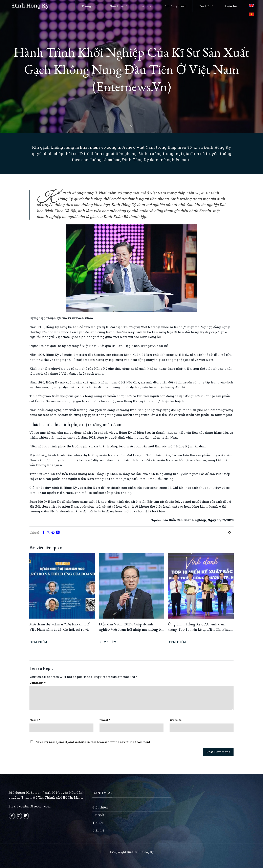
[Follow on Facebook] (12, 816)
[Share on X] (48, 532)
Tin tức (206, 6)
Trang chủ (90, 6)
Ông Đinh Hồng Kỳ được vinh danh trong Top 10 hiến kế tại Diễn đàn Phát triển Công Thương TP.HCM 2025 (199, 627)
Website (176, 720)
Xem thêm (39, 642)
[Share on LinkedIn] (58, 532)
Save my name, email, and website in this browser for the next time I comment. (93, 742)
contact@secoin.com (35, 806)
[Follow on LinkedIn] (26, 816)
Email (105, 720)
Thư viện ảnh (176, 6)
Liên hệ (231, 6)
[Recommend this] (231, 532)
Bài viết (147, 6)
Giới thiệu (119, 6)
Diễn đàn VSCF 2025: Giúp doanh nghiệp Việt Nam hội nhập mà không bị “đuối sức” (130, 627)
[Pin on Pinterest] (53, 532)
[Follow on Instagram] (19, 816)
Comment (37, 683)
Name (35, 720)
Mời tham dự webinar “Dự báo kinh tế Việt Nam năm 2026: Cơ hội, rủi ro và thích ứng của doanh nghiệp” (59, 627)
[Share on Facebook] (44, 532)
